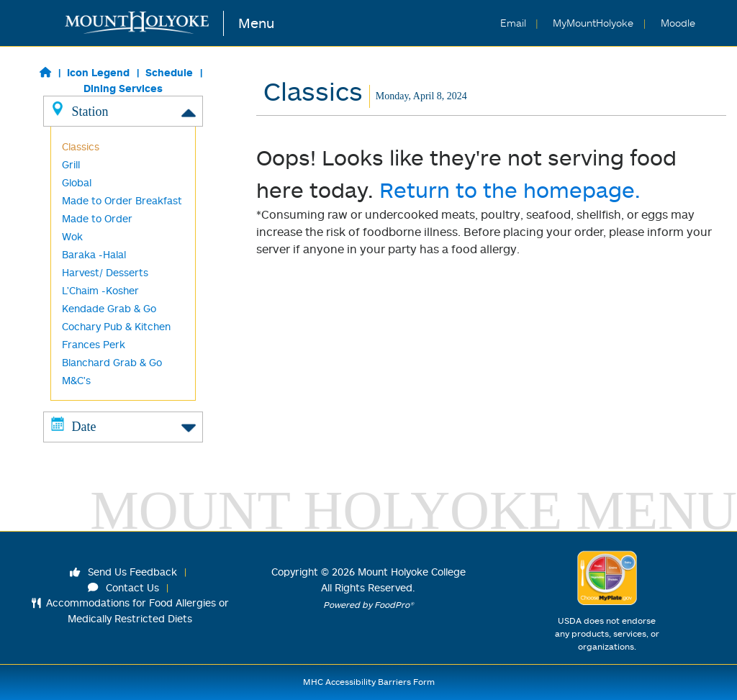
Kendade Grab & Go (109, 308)
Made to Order (97, 218)
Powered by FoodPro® (368, 605)
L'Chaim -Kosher (100, 290)
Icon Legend (98, 72)
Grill (71, 164)
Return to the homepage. (510, 190)
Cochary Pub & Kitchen (116, 326)
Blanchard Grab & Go (112, 362)
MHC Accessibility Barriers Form (369, 682)
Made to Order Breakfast (122, 200)
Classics (81, 146)
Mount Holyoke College (412, 572)
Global (77, 182)
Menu (256, 23)
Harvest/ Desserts (105, 272)
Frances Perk (94, 344)
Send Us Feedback (124, 572)
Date (123, 426)
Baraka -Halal (94, 254)
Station (123, 111)
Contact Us (124, 587)
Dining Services (123, 88)
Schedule (169, 72)
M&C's (76, 380)
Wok (72, 236)
